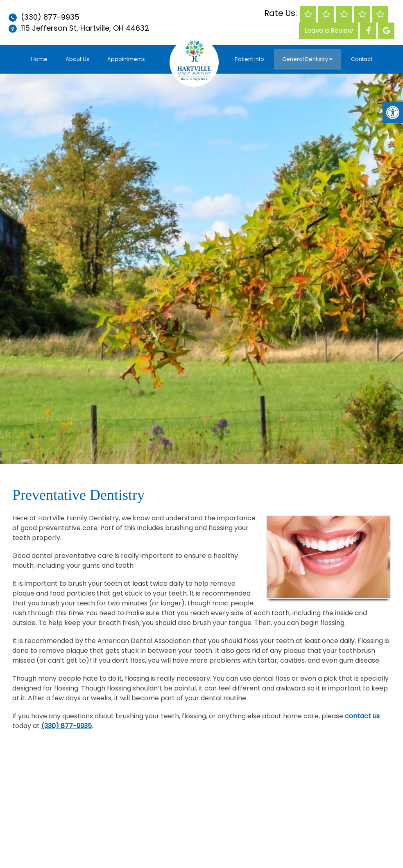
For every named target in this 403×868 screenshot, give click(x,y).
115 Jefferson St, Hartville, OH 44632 (84, 28)
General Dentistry (305, 59)
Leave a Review (329, 30)
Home (39, 59)
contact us (362, 716)
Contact (362, 59)
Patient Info (249, 59)
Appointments (126, 59)
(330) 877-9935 (50, 17)
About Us (77, 59)
